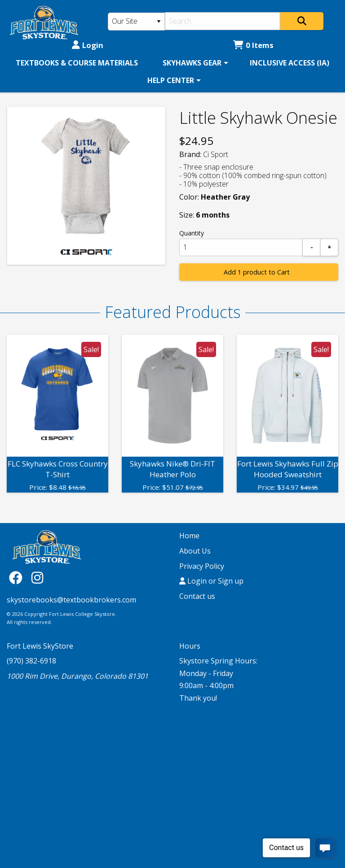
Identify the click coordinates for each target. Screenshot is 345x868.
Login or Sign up (211, 581)
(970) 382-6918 (31, 661)
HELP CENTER (171, 80)
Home (189, 536)
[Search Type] (136, 22)
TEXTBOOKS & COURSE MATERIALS (77, 63)
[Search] (223, 21)
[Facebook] (18, 577)
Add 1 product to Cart (257, 272)
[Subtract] (312, 247)
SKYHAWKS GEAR (192, 63)
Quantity (192, 233)
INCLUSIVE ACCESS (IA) (290, 63)
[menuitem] (77, 63)
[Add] (329, 247)
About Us (195, 551)
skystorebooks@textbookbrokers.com (71, 600)
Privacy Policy (202, 566)
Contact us (197, 596)
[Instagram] (37, 577)
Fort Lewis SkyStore (40, 646)
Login (88, 45)
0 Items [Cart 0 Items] (253, 45)
